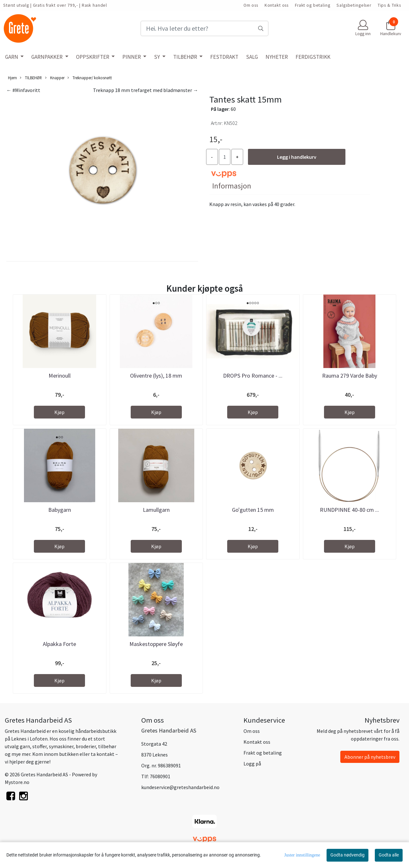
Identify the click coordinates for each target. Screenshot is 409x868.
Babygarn (60, 510)
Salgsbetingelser (354, 5)
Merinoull (60, 376)
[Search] (204, 28)
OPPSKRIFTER (93, 57)
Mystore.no (17, 782)
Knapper (55, 78)
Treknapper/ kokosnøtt (90, 78)
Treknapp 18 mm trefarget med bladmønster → (146, 90)
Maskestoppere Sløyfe (156, 644)
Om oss (251, 5)
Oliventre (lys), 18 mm (156, 376)
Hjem (12, 78)
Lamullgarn (156, 510)
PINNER (132, 57)
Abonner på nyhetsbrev (370, 757)
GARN (12, 57)
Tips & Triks (389, 5)
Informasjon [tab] (232, 186)
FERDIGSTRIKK (313, 57)
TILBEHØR (186, 57)
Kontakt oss (277, 5)
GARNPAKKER (47, 57)
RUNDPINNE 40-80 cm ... (349, 510)
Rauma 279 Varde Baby (350, 376)
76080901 (160, 776)
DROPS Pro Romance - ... (253, 376)
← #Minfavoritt (23, 90)
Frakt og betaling (313, 5)
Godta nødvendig (347, 855)
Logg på (252, 764)
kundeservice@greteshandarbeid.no (180, 787)
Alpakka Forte (59, 644)
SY (157, 57)
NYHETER (277, 57)
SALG (252, 57)
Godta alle (389, 855)
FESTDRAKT (224, 57)
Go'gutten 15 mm (253, 510)
